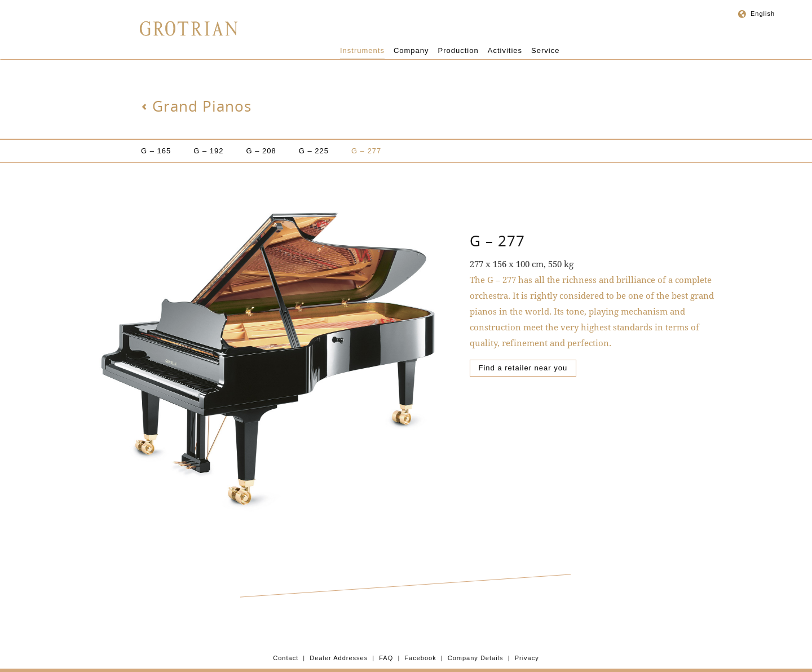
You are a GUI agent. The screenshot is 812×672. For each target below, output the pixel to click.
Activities (505, 50)
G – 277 (366, 151)
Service (545, 50)
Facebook (420, 658)
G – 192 (208, 151)
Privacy (527, 658)
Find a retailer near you (523, 368)
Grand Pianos (196, 106)
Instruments (362, 50)
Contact (286, 658)
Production (458, 50)
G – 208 (261, 151)
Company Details (476, 658)
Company (411, 50)
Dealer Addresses (339, 658)
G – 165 (156, 151)
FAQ (386, 658)
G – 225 (314, 151)
